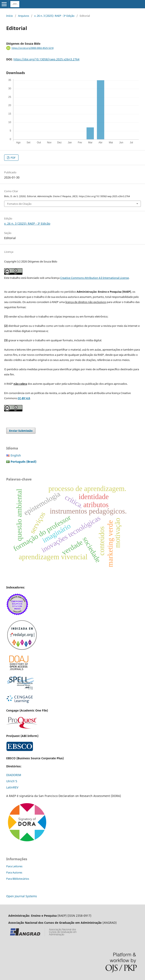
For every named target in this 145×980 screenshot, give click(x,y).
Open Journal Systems (22, 896)
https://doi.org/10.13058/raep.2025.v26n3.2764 (46, 59)
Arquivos (24, 16)
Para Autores (14, 872)
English (16, 455)
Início (10, 16)
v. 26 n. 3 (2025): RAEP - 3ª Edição (54, 16)
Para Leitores (14, 866)
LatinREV (12, 787)
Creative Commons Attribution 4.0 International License (94, 278)
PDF (13, 158)
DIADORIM (14, 775)
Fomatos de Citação (19, 204)
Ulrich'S (12, 781)
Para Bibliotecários (18, 879)
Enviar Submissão (21, 431)
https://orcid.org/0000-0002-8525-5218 (33, 48)
